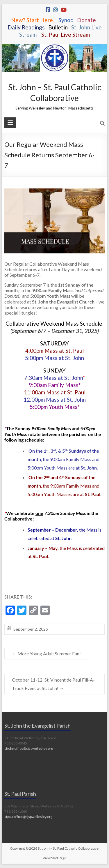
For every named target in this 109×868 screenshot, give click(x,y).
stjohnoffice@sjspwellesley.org (29, 748)
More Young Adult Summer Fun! (46, 653)
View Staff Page (54, 858)
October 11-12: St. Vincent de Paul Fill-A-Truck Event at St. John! (53, 684)
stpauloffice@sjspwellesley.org (28, 817)
